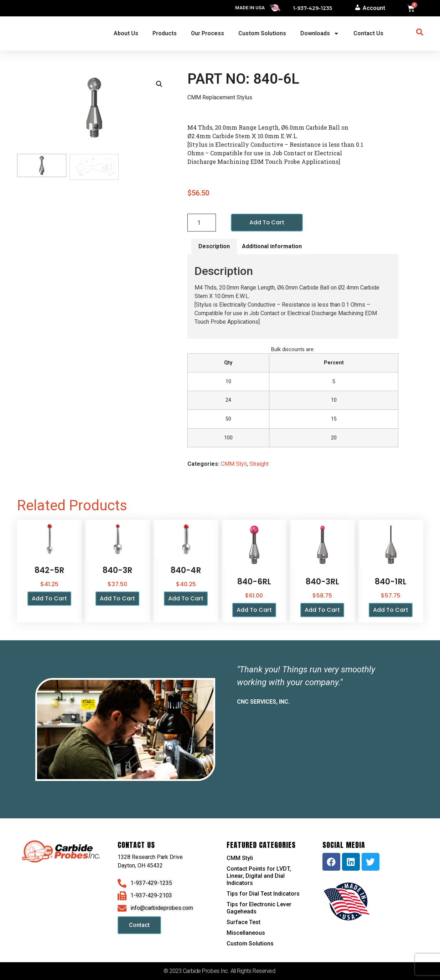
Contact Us (368, 33)
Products (165, 33)
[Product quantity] (202, 223)
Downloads (320, 33)
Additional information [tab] (272, 246)
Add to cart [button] (49, 599)
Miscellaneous (246, 933)
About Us (126, 33)
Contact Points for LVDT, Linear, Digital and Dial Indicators (259, 876)
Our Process (208, 33)
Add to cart (267, 222)
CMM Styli (234, 464)
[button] (159, 84)
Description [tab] (214, 246)
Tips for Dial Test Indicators (263, 894)
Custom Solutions (262, 33)
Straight (259, 464)
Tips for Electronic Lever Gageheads (259, 908)
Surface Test (244, 922)
